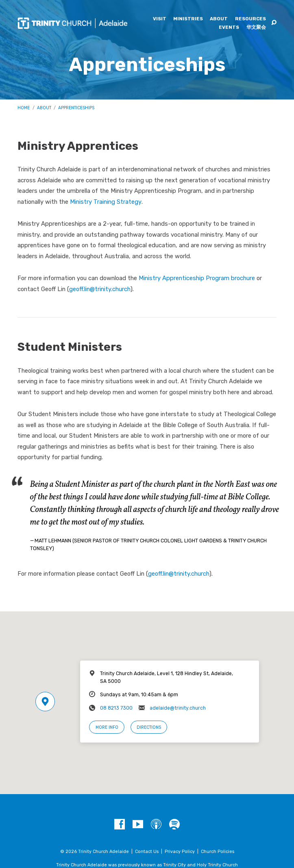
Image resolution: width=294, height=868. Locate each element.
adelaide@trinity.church (178, 708)
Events (229, 28)
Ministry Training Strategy (106, 202)
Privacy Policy (180, 852)
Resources (250, 19)
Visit (160, 19)
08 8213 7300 (116, 708)
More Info (107, 727)
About (219, 19)
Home (24, 108)
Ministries (188, 19)
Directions (149, 727)
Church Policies (218, 852)
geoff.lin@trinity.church (100, 289)
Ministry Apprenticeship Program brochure (197, 278)
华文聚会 (256, 28)
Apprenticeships (76, 108)
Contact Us (147, 852)
